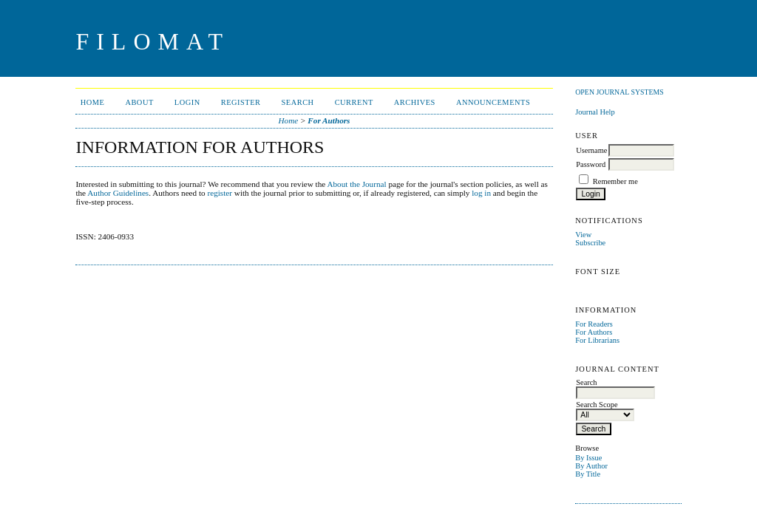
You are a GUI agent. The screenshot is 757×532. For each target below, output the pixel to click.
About (139, 102)
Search (298, 102)
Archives (415, 102)
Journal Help (595, 112)
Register (241, 102)
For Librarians (597, 340)
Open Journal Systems (619, 92)
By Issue (588, 458)
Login (187, 102)
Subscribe (590, 243)
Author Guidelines (118, 193)
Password (591, 164)
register (220, 193)
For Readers (594, 324)
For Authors (594, 332)
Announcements (493, 102)
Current (354, 102)
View (583, 235)
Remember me (615, 181)
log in (481, 193)
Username (591, 150)
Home (93, 102)
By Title (588, 474)
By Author (591, 466)
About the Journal (356, 184)
